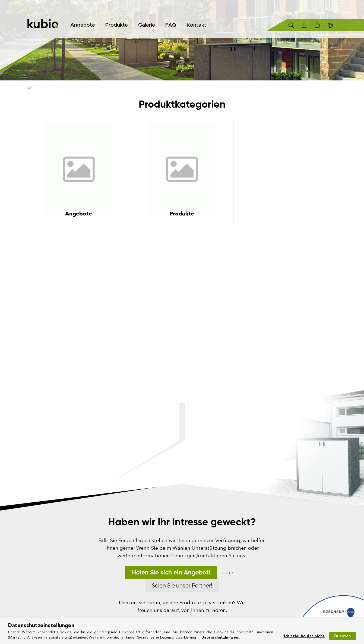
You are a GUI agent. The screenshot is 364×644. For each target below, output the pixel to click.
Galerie (147, 25)
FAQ (171, 25)
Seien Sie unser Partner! (182, 586)
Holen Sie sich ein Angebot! (171, 573)
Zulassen (342, 636)
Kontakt (196, 25)
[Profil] (304, 25)
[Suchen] (291, 25)
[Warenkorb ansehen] (317, 25)
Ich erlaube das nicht (304, 636)
